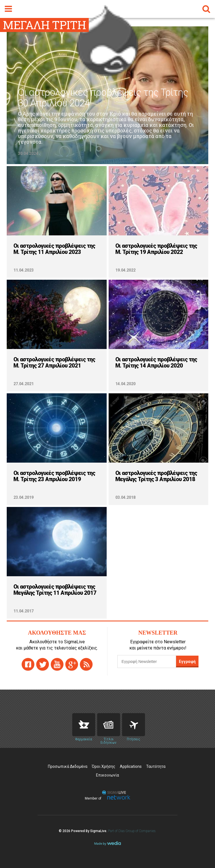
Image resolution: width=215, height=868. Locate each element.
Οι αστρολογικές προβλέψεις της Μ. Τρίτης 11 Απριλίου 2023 (54, 249)
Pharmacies (84, 725)
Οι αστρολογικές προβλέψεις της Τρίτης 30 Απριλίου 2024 (103, 98)
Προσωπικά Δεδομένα (68, 766)
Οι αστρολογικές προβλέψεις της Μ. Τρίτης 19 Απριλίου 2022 (156, 249)
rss (86, 664)
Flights (134, 725)
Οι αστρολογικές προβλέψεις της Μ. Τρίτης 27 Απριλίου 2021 (54, 362)
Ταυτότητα (156, 766)
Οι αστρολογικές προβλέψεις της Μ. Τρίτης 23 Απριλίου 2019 (54, 476)
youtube (57, 664)
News (109, 725)
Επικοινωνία (107, 775)
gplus (72, 664)
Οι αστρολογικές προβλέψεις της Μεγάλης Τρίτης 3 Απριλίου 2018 (156, 476)
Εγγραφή (187, 662)
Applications (131, 766)
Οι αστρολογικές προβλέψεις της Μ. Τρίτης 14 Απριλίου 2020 (156, 362)
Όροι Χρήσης (104, 766)
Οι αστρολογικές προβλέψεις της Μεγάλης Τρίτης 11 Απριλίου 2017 (55, 590)
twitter (43, 664)
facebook (28, 664)
